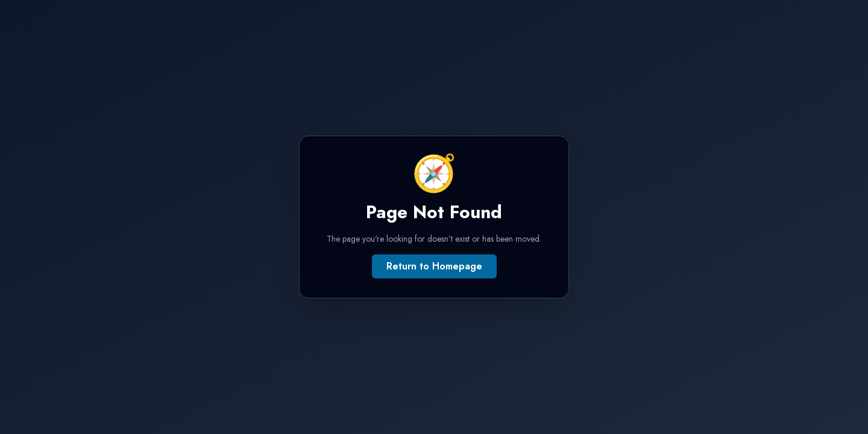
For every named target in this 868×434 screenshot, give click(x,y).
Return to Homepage (434, 266)
